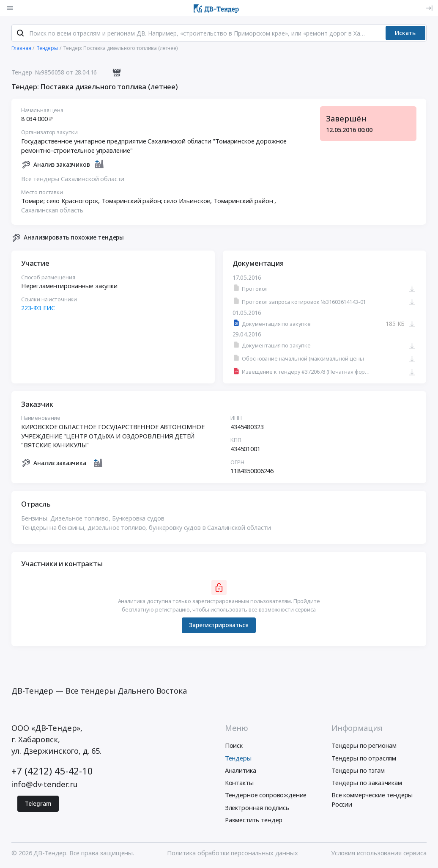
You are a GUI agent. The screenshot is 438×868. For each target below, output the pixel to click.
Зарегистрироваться (219, 625)
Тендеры (238, 758)
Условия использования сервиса (379, 853)
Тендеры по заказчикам (367, 783)
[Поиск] (20, 33)
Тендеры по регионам (364, 746)
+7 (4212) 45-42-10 (52, 771)
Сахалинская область (52, 210)
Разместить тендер (254, 820)
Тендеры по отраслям (364, 758)
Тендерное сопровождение (266, 796)
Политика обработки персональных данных (232, 853)
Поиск (234, 746)
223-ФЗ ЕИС (38, 308)
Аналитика (241, 771)
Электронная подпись (257, 808)
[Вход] (429, 8)
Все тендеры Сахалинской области (73, 179)
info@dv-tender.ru (45, 784)
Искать (405, 33)
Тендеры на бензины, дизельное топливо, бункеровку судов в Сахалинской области (146, 528)
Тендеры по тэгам (358, 771)
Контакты (239, 783)
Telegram (38, 804)
